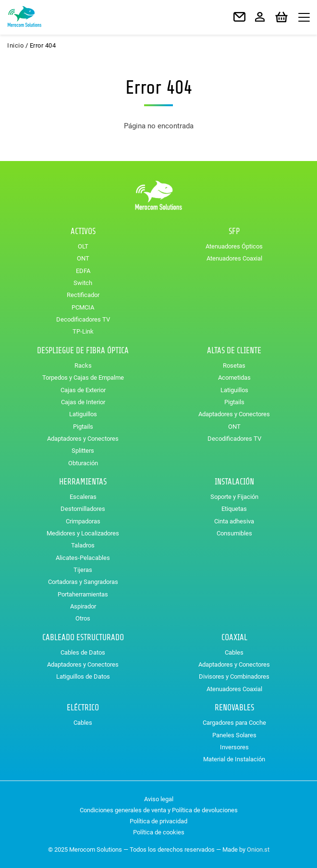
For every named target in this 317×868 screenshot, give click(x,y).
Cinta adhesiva (234, 521)
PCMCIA (83, 307)
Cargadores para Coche (234, 723)
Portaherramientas (83, 594)
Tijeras (83, 570)
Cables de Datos (83, 652)
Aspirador (83, 606)
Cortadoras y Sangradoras (83, 582)
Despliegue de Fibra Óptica (83, 351)
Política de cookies (159, 832)
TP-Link (83, 331)
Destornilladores (83, 509)
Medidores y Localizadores (83, 533)
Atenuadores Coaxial (234, 258)
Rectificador (83, 295)
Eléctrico (83, 708)
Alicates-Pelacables (83, 558)
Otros (83, 618)
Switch (83, 283)
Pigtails (83, 427)
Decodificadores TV (83, 319)
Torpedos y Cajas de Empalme (83, 378)
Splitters (83, 451)
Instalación (234, 482)
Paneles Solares (234, 735)
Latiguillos (83, 414)
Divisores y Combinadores (234, 676)
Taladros (83, 545)
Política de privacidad (158, 821)
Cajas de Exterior (83, 390)
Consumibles (234, 533)
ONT (83, 258)
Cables (234, 652)
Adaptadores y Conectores (83, 439)
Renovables (234, 708)
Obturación (83, 463)
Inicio (15, 45)
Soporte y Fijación (234, 497)
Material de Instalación (234, 759)
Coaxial (234, 638)
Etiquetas (234, 509)
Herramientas (83, 482)
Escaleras (83, 497)
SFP (234, 231)
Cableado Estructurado (83, 638)
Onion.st (258, 849)
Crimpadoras (83, 521)
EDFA (83, 271)
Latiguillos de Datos (83, 676)
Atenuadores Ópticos (234, 246)
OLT (83, 246)
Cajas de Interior (83, 402)
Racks (83, 366)
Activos (83, 231)
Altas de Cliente (234, 351)
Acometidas (234, 378)
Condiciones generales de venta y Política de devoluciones (159, 810)
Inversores (234, 747)
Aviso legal (159, 799)
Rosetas (234, 366)
